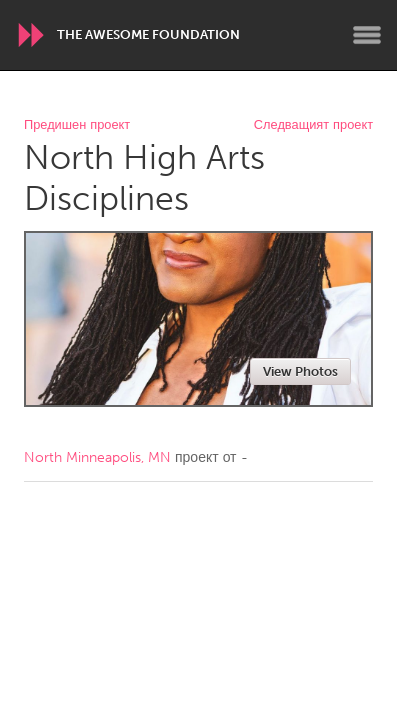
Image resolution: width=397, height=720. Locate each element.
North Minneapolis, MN (97, 457)
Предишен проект (77, 125)
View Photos (300, 371)
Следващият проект (313, 125)
